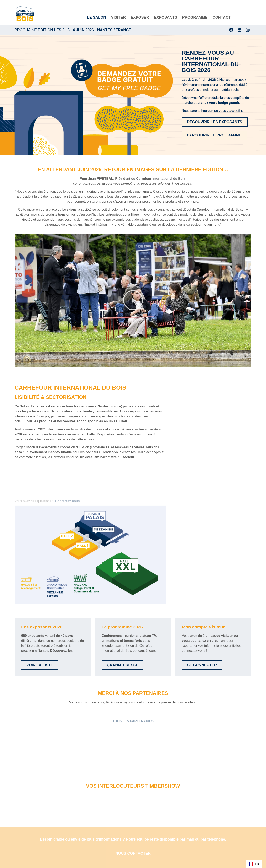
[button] (133, 301)
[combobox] (254, 864)
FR (254, 864)
